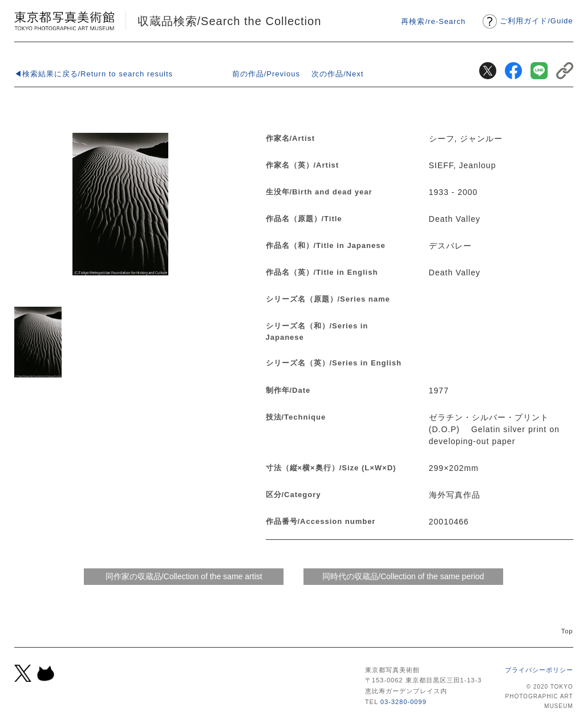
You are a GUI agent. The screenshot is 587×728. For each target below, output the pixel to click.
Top (567, 631)
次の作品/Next (337, 74)
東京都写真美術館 (64, 21)
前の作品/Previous (266, 74)
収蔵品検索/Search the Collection (230, 21)
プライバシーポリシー (539, 670)
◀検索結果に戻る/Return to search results (94, 74)
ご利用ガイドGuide (536, 21)
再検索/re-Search (433, 21)
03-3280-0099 (404, 702)
